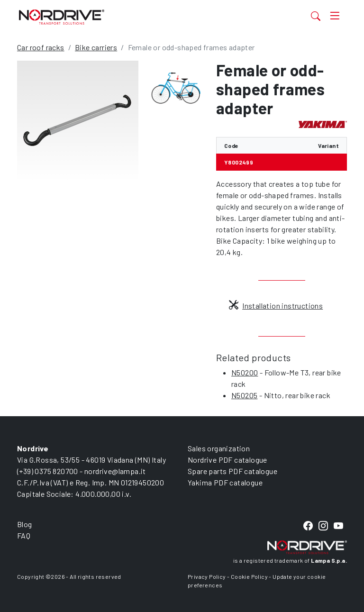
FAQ (24, 535)
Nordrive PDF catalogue (227, 460)
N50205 (244, 395)
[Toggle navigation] (335, 16)
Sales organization (219, 448)
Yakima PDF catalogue (225, 482)
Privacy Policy (207, 576)
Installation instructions (276, 306)
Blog (25, 524)
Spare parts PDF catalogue (232, 471)
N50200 (245, 372)
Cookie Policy (249, 576)
